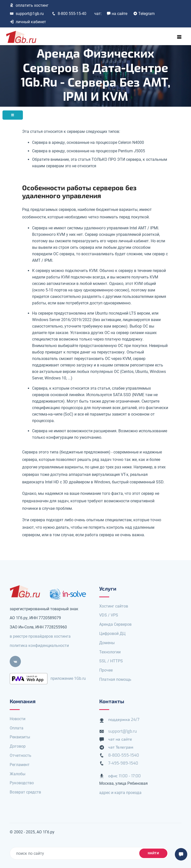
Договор (18, 746)
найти (153, 853)
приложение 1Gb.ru (68, 678)
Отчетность (21, 755)
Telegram (144, 14)
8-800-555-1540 (124, 755)
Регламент (20, 765)
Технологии (110, 652)
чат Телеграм (121, 747)
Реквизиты (20, 737)
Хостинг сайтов (114, 606)
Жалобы (18, 774)
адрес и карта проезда (120, 793)
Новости (18, 719)
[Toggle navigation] (179, 37)
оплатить (29, 5)
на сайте (117, 14)
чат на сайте (120, 739)
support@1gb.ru (27, 14)
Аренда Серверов (115, 624)
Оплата (17, 728)
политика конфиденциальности (39, 646)
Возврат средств (25, 792)
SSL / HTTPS (111, 661)
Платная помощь (115, 679)
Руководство (22, 783)
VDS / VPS (109, 615)
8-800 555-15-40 (69, 14)
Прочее (106, 670)
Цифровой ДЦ (112, 634)
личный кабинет (28, 22)
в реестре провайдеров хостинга (40, 636)
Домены (107, 643)
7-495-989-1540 (123, 763)
